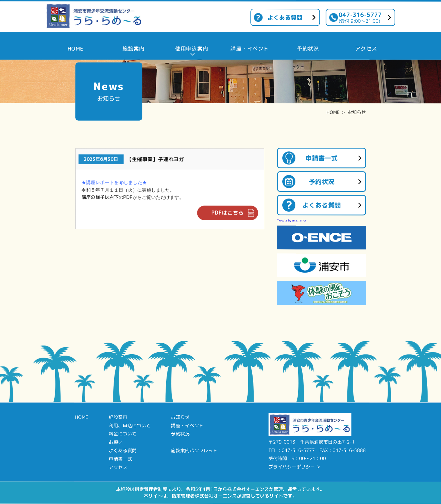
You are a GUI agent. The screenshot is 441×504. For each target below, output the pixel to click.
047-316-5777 (360, 17)
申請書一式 (322, 158)
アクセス (118, 467)
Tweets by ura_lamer (292, 220)
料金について (123, 434)
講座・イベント (187, 425)
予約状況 (322, 182)
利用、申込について (130, 425)
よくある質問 (285, 17)
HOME (333, 112)
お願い (116, 442)
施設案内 (118, 417)
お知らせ (357, 112)
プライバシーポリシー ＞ (294, 467)
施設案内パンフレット (194, 451)
